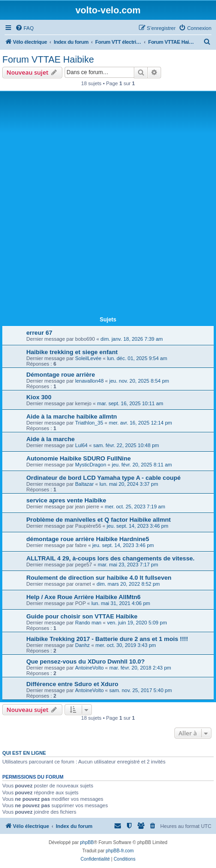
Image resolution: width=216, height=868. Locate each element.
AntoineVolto (90, 668)
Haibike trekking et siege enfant (72, 352)
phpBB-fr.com (120, 851)
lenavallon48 (90, 381)
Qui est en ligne (24, 753)
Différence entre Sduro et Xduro (72, 684)
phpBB (87, 842)
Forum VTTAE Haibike (48, 59)
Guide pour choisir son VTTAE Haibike (82, 616)
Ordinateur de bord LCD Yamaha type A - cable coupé (103, 478)
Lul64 (81, 445)
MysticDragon (91, 465)
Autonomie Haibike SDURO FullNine (78, 458)
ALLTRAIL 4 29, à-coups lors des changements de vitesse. (110, 558)
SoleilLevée (88, 358)
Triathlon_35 (89, 423)
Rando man (88, 623)
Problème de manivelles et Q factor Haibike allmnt (99, 520)
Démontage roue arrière (61, 375)
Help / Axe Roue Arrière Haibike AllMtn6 (84, 597)
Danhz (83, 645)
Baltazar (84, 484)
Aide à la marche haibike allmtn (72, 417)
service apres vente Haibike (66, 500)
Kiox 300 (39, 397)
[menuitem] (24, 28)
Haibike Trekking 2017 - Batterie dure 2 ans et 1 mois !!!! (107, 639)
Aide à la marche (51, 439)
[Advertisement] (108, 205)
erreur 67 (39, 333)
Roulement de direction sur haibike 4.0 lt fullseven (99, 578)
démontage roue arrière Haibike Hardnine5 (88, 539)
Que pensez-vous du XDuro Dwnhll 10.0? (85, 661)
